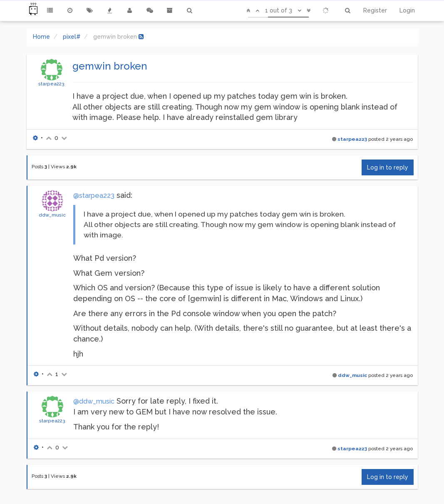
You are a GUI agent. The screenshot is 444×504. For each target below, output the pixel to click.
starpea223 (51, 84)
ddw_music (52, 215)
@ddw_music (94, 401)
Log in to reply (388, 167)
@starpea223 (94, 196)
